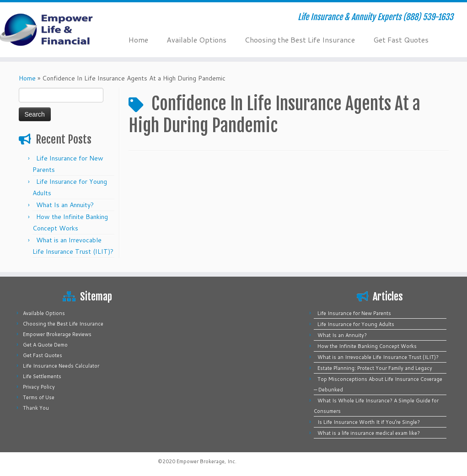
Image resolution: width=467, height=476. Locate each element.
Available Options (196, 40)
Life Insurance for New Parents (354, 313)
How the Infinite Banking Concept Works (367, 346)
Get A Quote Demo (45, 345)
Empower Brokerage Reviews (57, 334)
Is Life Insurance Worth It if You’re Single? (369, 422)
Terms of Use (39, 397)
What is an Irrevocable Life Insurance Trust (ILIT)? (378, 357)
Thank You (36, 408)
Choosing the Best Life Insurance (300, 40)
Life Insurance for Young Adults (356, 324)
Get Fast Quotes (401, 40)
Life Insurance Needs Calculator (61, 366)
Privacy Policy (39, 387)
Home (138, 40)
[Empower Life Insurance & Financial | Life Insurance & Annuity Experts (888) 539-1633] (55, 30)
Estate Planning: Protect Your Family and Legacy (375, 368)
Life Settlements (42, 376)
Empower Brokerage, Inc (206, 461)
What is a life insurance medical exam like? (369, 433)
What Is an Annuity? (65, 205)
